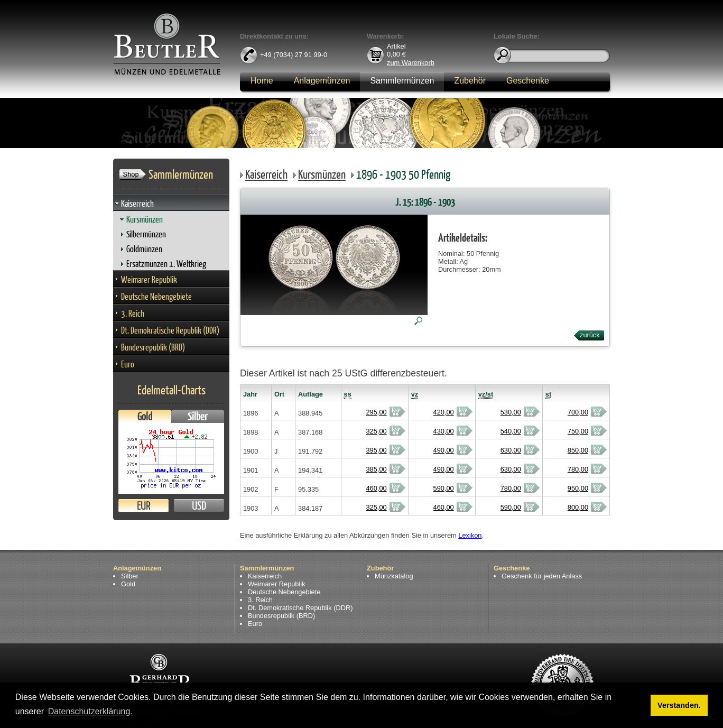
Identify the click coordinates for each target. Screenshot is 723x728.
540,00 (511, 431)
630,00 (511, 450)
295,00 (376, 412)
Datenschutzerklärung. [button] (90, 711)
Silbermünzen (146, 234)
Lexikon (470, 535)
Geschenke (528, 81)
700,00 (578, 412)
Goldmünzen (144, 249)
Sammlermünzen (402, 81)
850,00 (578, 450)
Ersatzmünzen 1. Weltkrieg (166, 264)
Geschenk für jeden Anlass (542, 576)
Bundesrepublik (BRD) (153, 347)
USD (199, 506)
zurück (590, 335)
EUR (143, 506)
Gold (145, 416)
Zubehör (470, 81)
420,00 (444, 412)
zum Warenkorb (411, 62)
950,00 (578, 488)
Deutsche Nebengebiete (156, 296)
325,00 (376, 431)
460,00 (376, 488)
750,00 (578, 431)
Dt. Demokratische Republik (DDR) (170, 330)
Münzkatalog (394, 576)
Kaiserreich (137, 203)
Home (262, 81)
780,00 (578, 469)
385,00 (376, 469)
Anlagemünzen (322, 81)
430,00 (444, 431)
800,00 (578, 507)
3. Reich (133, 313)
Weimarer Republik (149, 279)
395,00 (376, 450)
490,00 (444, 450)
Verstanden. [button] (679, 705)
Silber (198, 416)
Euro (128, 364)
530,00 (511, 412)
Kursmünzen (145, 219)
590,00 (444, 488)
